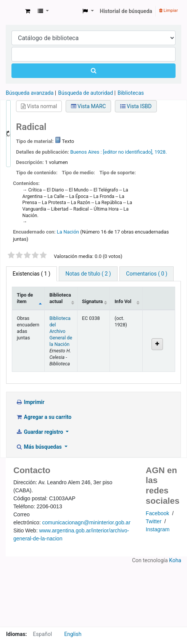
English (73, 634)
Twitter (154, 521)
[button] (28, 11)
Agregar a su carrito (44, 417)
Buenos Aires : (86, 152)
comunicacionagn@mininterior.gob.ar (86, 522)
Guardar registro (40, 432)
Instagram (158, 529)
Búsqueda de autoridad (85, 93)
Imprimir (30, 402)
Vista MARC (89, 106)
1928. (161, 152)
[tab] (88, 274)
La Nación (68, 232)
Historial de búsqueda (126, 11)
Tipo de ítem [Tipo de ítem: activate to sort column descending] (25, 298)
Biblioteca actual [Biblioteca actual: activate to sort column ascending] (60, 298)
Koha (175, 560)
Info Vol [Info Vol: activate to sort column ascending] (123, 301)
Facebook (157, 513)
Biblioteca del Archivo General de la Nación (61, 331)
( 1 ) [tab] (31, 274)
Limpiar (168, 11)
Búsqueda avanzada (30, 93)
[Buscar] (93, 71)
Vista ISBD (136, 106)
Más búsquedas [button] (39, 447)
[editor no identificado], (128, 152)
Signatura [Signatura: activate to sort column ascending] (93, 301)
